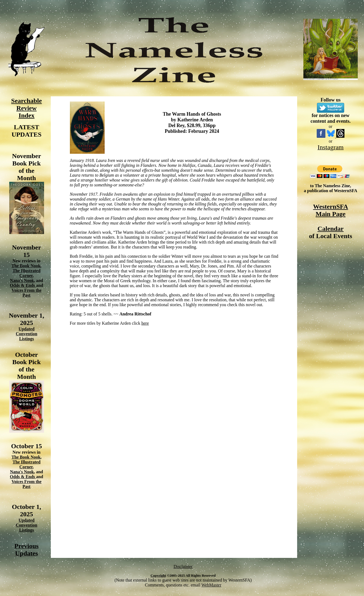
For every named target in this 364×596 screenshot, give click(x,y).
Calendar (331, 229)
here (145, 323)
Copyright (158, 575)
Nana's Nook (22, 280)
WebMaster (211, 585)
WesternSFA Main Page (331, 210)
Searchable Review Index (27, 108)
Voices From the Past (26, 293)
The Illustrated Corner (27, 273)
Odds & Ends (23, 285)
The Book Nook (26, 266)
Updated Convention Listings (27, 334)
